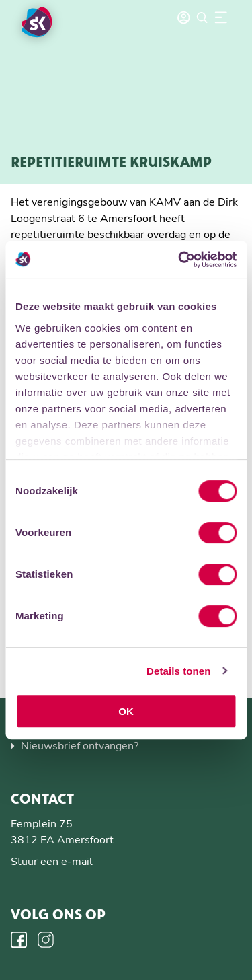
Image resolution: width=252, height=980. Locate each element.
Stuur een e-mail (52, 862)
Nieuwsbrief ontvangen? (80, 746)
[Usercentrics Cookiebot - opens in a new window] (179, 260)
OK (126, 711)
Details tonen (178, 671)
